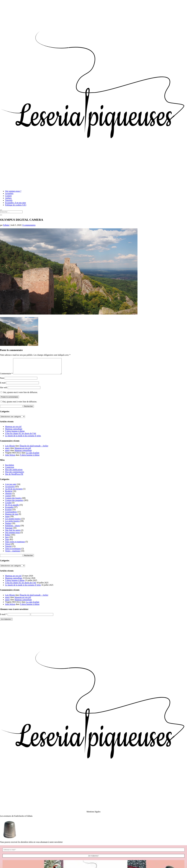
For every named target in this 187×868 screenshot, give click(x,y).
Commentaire (6, 377)
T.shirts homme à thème (15, 434)
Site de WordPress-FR (14, 477)
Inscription (9, 468)
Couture (8, 196)
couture (8, 499)
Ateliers (8, 198)
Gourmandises (11, 515)
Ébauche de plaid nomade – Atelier (34, 449)
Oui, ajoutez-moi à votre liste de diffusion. (19, 395)
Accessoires (10, 490)
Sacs (7, 540)
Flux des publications (14, 473)
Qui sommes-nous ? (13, 191)
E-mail (3, 386)
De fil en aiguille (12, 508)
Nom (2, 381)
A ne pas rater (11, 487)
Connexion (10, 470)
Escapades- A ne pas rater (15, 203)
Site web (4, 391)
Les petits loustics (12, 524)
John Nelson (10, 458)
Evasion (8, 513)
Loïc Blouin (10, 449)
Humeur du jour (12, 517)
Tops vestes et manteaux (15, 545)
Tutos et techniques (13, 552)
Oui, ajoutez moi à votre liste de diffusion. (19, 405)
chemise (8, 496)
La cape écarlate (33, 456)
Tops (7, 542)
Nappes (8, 526)
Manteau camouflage (14, 432)
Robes (8, 538)
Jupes (7, 519)
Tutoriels (9, 200)
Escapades (9, 510)
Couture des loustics (13, 501)
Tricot (8, 547)
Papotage (9, 531)
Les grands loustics (13, 522)
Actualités (9, 193)
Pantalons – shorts (12, 529)
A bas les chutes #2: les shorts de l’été (21, 436)
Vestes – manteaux (13, 554)
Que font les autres (13, 533)
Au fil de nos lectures (14, 492)
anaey (7, 451)
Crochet (8, 506)
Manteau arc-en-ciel (13, 430)
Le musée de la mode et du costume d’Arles (23, 439)
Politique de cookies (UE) (16, 205)
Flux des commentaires (15, 475)
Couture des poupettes (14, 503)
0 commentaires (29, 225)
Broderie (9, 494)
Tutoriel (8, 549)
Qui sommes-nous (12, 536)
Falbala (6, 225)
